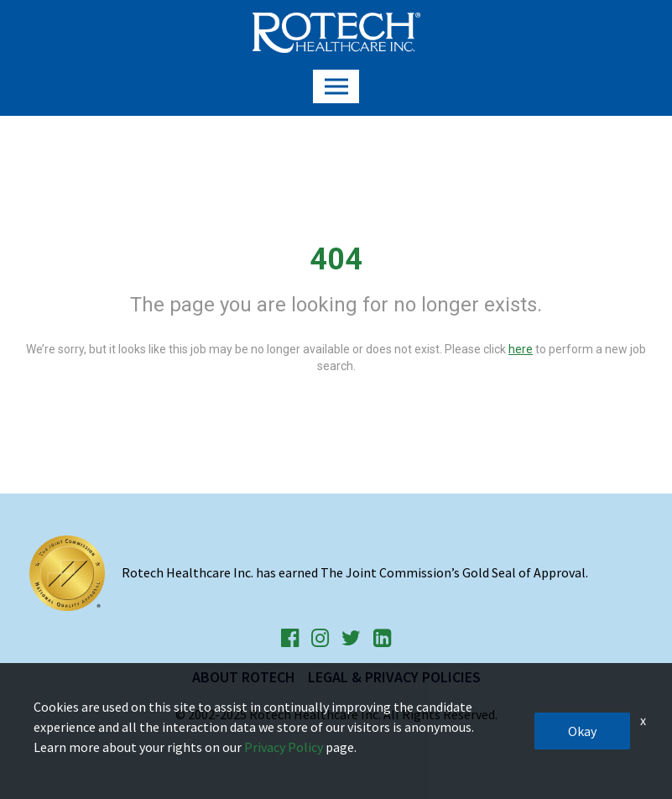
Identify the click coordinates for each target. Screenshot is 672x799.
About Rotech (244, 677)
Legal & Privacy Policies (394, 677)
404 (336, 259)
